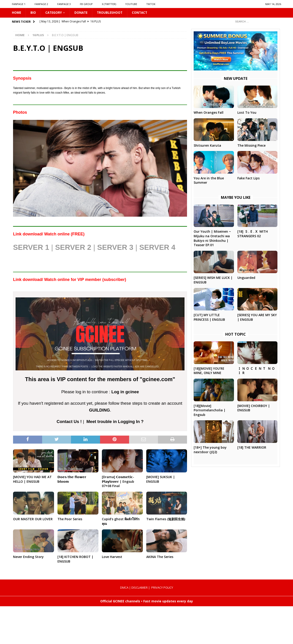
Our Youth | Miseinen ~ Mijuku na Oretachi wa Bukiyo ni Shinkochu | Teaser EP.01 (212, 238)
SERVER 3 (115, 248)
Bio (34, 13)
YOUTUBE (131, 4)
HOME (17, 13)
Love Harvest (112, 557)
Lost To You (247, 113)
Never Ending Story (28, 557)
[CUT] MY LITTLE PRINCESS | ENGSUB (209, 317)
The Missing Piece (251, 145)
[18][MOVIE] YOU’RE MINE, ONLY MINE (209, 371)
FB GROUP (86, 4)
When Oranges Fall (209, 113)
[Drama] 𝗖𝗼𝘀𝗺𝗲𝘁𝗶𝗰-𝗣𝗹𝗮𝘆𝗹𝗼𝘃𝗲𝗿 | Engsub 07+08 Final (118, 482)
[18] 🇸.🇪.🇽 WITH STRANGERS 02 (253, 234)
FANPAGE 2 (41, 4)
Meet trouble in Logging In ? (115, 422)
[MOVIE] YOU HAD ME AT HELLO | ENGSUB (32, 479)
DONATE (82, 13)
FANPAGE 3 (64, 4)
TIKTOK (151, 4)
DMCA (124, 588)
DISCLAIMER (140, 588)
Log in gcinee (125, 392)
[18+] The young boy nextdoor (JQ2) (210, 450)
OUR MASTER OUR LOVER (33, 519)
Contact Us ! (69, 422)
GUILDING (99, 410)
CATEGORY (54, 13)
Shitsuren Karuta (207, 145)
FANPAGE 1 (19, 4)
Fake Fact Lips (248, 178)
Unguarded (246, 278)
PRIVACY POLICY (162, 588)
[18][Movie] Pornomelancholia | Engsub (210, 410)
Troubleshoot (112, 13)
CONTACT (142, 13)
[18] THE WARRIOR (252, 448)
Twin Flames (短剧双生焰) (166, 519)
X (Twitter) (109, 4)
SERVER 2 (73, 248)
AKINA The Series (160, 557)
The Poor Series (70, 519)
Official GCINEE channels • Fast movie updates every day (147, 601)
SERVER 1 (31, 248)
